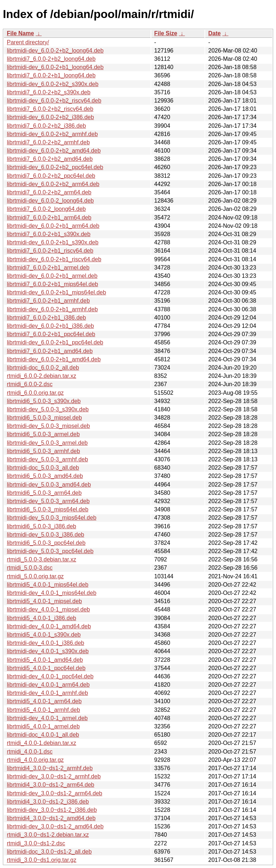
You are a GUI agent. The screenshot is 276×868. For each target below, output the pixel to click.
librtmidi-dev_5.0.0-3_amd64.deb (49, 485)
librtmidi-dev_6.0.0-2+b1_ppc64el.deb (55, 342)
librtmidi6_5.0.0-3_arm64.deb (44, 493)
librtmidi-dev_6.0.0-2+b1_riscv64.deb (54, 259)
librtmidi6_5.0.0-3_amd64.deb (45, 476)
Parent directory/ (28, 42)
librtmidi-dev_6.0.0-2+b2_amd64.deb (54, 151)
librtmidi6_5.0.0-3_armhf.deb (43, 451)
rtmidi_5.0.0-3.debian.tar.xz (42, 559)
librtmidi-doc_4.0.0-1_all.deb (43, 735)
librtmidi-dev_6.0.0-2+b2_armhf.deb (52, 134)
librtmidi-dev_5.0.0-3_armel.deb (47, 443)
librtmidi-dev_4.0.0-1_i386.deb (45, 643)
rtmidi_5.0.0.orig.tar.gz (35, 576)
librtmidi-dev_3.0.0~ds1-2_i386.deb (52, 810)
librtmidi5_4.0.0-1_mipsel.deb (44, 601)
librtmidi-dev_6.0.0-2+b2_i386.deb (50, 117)
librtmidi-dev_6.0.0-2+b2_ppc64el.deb (55, 167)
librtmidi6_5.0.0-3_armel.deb (43, 434)
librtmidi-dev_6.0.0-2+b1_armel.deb (52, 276)
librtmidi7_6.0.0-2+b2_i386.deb (46, 126)
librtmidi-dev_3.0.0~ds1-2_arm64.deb (54, 793)
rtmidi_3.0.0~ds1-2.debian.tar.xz (48, 835)
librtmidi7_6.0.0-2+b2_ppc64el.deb (51, 176)
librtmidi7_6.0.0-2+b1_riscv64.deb (50, 251)
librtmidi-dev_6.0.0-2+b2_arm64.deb (53, 184)
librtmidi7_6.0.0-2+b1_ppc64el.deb (51, 334)
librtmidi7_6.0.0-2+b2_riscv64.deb (50, 109)
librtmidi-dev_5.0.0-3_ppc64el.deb (50, 551)
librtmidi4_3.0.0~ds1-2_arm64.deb (50, 785)
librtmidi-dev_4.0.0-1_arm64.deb (48, 685)
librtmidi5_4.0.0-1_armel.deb (43, 726)
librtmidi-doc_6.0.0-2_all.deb (43, 368)
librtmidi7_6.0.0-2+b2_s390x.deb (49, 92)
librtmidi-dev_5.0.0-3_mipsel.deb (48, 426)
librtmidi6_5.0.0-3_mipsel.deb (44, 418)
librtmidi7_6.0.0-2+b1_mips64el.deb (52, 284)
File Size (166, 33)
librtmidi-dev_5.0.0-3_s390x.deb (48, 409)
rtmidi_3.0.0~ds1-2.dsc (36, 843)
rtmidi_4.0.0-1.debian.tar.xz (42, 743)
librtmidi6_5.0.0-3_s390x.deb (44, 401)
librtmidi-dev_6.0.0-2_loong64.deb (50, 201)
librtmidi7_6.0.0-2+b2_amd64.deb (50, 159)
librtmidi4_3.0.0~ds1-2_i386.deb (48, 802)
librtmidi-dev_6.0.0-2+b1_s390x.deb (53, 242)
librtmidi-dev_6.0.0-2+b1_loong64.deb (55, 67)
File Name (20, 33)
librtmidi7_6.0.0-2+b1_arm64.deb (49, 218)
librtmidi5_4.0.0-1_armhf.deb (43, 710)
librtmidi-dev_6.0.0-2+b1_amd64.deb (54, 359)
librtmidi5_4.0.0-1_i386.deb (42, 618)
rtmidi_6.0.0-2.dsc (30, 384)
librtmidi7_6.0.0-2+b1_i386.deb (46, 318)
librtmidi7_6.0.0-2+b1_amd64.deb (50, 351)
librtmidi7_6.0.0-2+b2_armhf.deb (48, 142)
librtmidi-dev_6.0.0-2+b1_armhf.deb (52, 309)
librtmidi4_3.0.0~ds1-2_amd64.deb (51, 818)
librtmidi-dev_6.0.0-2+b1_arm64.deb (53, 226)
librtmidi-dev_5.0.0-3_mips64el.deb (52, 518)
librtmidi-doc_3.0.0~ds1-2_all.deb (49, 852)
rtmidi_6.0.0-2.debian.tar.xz (42, 376)
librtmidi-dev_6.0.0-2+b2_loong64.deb (55, 51)
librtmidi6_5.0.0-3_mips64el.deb (48, 509)
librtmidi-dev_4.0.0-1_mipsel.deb (48, 609)
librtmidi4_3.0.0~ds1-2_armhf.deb (50, 768)
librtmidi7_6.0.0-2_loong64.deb (46, 209)
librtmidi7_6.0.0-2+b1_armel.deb (48, 268)
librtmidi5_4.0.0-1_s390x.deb (44, 635)
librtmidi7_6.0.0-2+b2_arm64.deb (49, 192)
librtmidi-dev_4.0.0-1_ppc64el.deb (50, 676)
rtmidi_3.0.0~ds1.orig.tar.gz (42, 860)
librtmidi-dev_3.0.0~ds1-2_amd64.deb (55, 826)
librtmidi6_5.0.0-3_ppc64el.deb (46, 543)
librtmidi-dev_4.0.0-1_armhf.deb (47, 693)
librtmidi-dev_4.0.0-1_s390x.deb (48, 651)
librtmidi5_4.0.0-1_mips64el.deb (48, 585)
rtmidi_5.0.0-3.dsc (30, 568)
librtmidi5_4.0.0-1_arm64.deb (44, 701)
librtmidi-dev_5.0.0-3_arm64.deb (48, 501)
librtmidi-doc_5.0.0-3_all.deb (43, 468)
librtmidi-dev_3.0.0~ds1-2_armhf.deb (54, 776)
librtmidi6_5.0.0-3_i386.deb (42, 526)
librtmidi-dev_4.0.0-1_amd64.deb (49, 626)
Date (214, 33)
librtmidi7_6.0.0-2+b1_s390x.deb (49, 234)
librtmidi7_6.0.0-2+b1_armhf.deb (48, 301)
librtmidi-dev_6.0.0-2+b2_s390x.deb (53, 84)
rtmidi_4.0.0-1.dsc (30, 752)
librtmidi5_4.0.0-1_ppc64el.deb (46, 668)
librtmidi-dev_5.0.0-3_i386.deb (45, 535)
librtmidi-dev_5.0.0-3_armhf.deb (47, 459)
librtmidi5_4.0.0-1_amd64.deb (45, 660)
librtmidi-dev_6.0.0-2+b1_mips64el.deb (56, 292)
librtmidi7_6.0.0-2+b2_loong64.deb (51, 59)
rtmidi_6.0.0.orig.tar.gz (35, 393)
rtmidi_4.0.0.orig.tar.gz (35, 760)
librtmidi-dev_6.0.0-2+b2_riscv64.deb (54, 101)
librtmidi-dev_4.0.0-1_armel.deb (47, 718)
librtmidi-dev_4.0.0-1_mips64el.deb (52, 593)
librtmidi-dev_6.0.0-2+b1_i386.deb (50, 326)
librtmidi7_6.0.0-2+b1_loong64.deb (51, 75)
